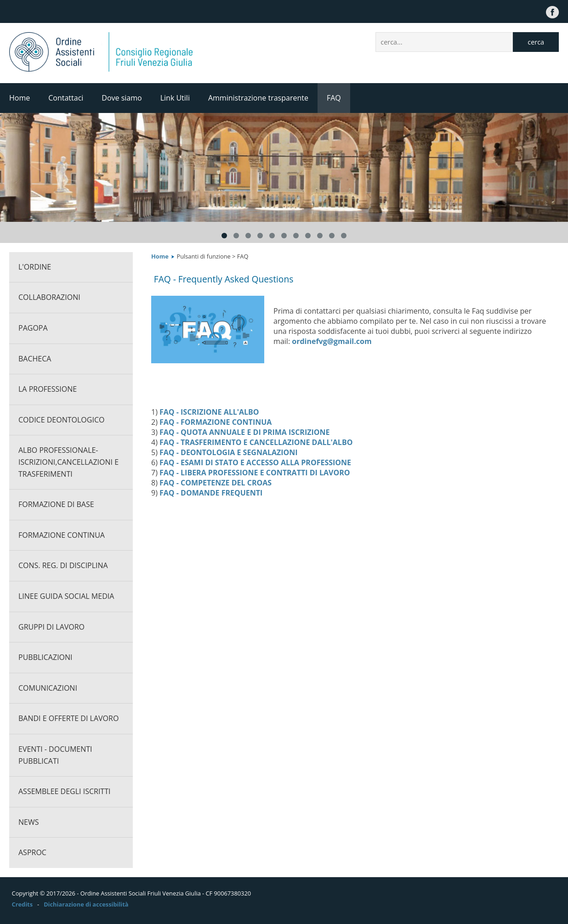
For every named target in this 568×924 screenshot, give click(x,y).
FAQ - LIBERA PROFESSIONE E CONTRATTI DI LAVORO (255, 473)
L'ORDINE (35, 267)
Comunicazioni (48, 688)
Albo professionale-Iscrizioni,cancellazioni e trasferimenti (68, 462)
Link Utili (175, 98)
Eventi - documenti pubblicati (55, 755)
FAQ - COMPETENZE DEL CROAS (216, 483)
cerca (536, 42)
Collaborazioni (49, 297)
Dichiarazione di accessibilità (86, 904)
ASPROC (32, 852)
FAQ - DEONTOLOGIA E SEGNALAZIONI (229, 452)
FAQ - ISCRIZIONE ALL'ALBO (209, 412)
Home (20, 98)
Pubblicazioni (45, 657)
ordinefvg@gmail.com (332, 341)
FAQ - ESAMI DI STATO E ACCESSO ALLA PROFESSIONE (255, 462)
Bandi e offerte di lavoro (68, 718)
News (28, 822)
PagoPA (33, 328)
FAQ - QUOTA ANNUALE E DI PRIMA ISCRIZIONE (244, 432)
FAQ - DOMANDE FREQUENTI (211, 493)
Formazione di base (56, 504)
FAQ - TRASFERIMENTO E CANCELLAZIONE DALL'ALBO (256, 442)
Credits (22, 904)
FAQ (334, 98)
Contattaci (66, 98)
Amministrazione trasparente (258, 98)
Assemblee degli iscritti (64, 791)
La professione (48, 389)
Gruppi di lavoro (51, 627)
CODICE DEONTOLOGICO (61, 420)
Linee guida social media (66, 596)
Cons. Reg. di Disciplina (63, 565)
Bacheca (35, 359)
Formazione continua (62, 535)
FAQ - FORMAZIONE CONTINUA (216, 422)
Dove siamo (122, 98)
